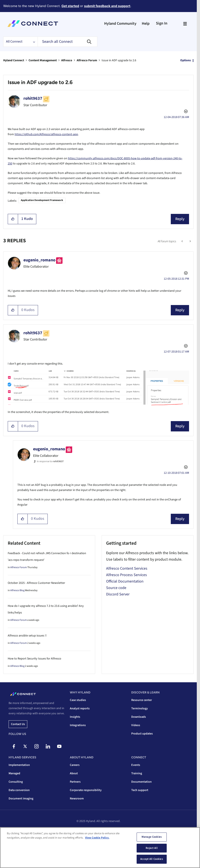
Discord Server (118, 594)
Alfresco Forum (87, 60)
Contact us (18, 724)
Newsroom (77, 799)
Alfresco (67, 60)
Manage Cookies (152, 837)
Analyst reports (80, 709)
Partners (75, 782)
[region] (100, 848)
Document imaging (21, 799)
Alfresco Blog (17, 590)
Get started (70, 6)
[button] (13, 219)
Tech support (140, 790)
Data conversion (19, 790)
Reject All (152, 848)
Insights (75, 717)
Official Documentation (125, 581)
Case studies (78, 700)
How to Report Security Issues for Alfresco (34, 659)
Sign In (162, 23)
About (74, 773)
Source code (116, 588)
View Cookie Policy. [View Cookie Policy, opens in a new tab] (97, 838)
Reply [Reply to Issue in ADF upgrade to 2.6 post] (180, 219)
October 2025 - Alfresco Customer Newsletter (36, 583)
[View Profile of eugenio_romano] (39, 260)
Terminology (140, 709)
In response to (50, 461)
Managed (14, 773)
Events (136, 765)
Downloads (139, 717)
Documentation (141, 782)
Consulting (16, 782)
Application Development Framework (42, 200)
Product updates (142, 734)
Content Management (43, 60)
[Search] (67, 42)
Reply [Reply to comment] (180, 310)
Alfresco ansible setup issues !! (27, 636)
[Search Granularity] (20, 42)
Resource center (142, 700)
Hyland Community (120, 24)
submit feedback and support (107, 6)
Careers (75, 765)
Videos (136, 725)
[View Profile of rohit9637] (33, 98)
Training (137, 773)
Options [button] (185, 60)
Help (146, 24)
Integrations (78, 725)
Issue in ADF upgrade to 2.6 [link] (119, 60)
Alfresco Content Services (127, 568)
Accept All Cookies (152, 859)
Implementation (19, 765)
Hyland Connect (14, 60)
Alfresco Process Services (127, 575)
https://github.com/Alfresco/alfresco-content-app (46, 134)
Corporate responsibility (86, 790)
